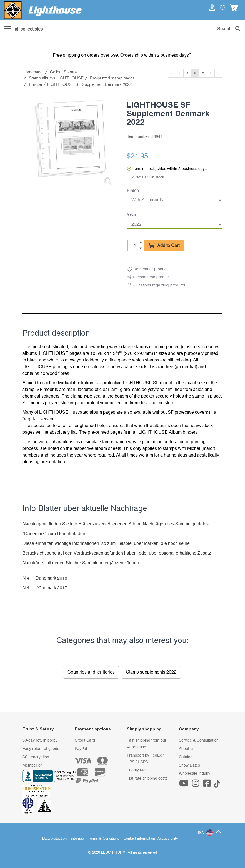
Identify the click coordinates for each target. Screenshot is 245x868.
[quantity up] (141, 243)
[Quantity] (135, 245)
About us (187, 749)
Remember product (147, 269)
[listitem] (70, 142)
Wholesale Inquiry (195, 774)
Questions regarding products (159, 285)
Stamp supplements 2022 (151, 672)
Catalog (186, 757)
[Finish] (175, 200)
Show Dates (189, 765)
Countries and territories (91, 672)
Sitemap (77, 839)
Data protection (54, 839)
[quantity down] (141, 248)
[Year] (175, 224)
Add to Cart (164, 246)
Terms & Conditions (104, 839)
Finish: (133, 191)
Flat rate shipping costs (147, 779)
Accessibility (168, 839)
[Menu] (23, 29)
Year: (132, 215)
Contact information (139, 839)
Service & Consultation (199, 740)
